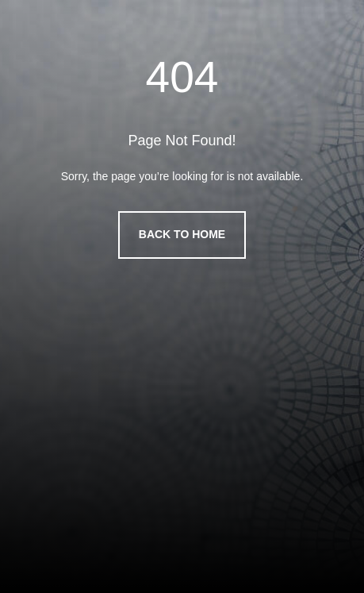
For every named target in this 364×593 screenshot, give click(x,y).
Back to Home (182, 234)
